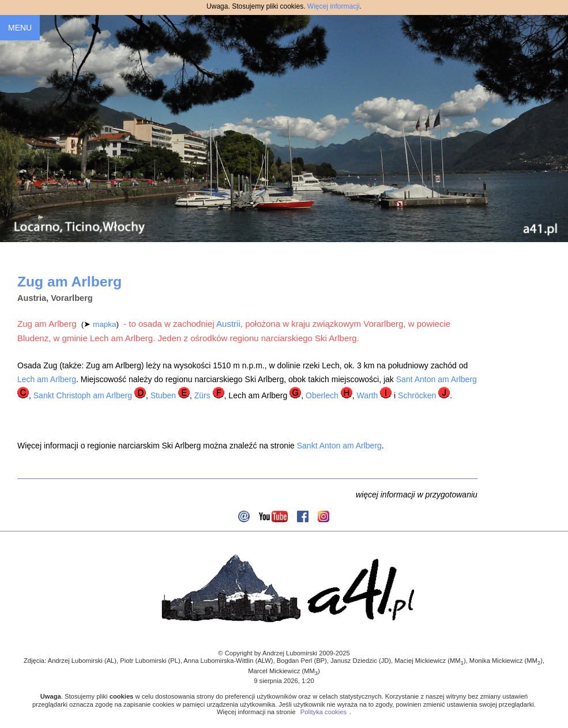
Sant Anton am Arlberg (437, 379)
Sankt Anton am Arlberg (339, 446)
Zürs (202, 395)
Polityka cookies (324, 712)
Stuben (163, 395)
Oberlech (322, 395)
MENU (20, 28)
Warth (367, 395)
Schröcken (417, 395)
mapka (105, 324)
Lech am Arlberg (47, 379)
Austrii (228, 324)
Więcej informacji (334, 6)
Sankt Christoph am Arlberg (83, 395)
